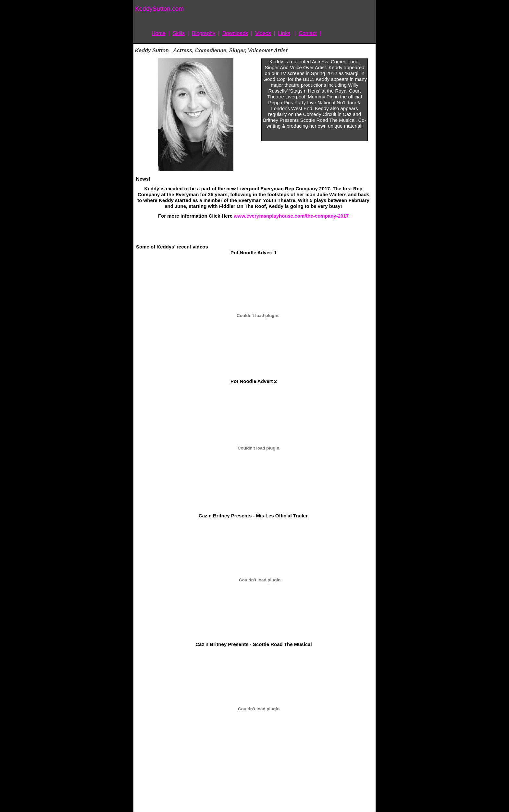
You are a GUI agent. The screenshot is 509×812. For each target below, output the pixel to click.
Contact (308, 33)
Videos (263, 33)
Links (284, 33)
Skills (179, 33)
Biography (204, 33)
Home (159, 33)
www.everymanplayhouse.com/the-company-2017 (291, 216)
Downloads (235, 33)
